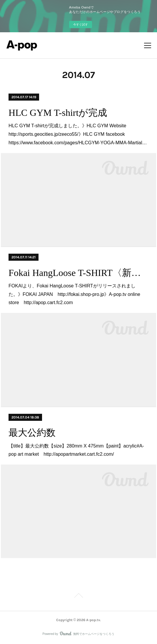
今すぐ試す (81, 24)
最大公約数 (32, 433)
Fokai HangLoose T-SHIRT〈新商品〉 (78, 273)
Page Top (78, 596)
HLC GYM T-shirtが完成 (58, 113)
